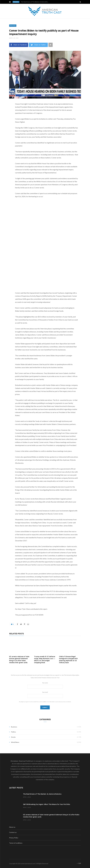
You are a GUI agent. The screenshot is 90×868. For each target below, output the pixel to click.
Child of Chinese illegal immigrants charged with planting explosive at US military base (68, 660)
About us (12, 827)
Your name (45, 685)
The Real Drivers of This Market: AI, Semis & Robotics (36, 2)
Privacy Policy (14, 838)
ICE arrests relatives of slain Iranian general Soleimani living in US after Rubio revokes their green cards (19, 660)
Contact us (13, 832)
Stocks (13, 737)
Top (79, 863)
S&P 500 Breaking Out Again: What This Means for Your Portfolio (47, 804)
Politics (13, 26)
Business (14, 727)
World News (15, 742)
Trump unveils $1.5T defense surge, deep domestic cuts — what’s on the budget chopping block (45, 660)
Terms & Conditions (16, 843)
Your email (45, 695)
